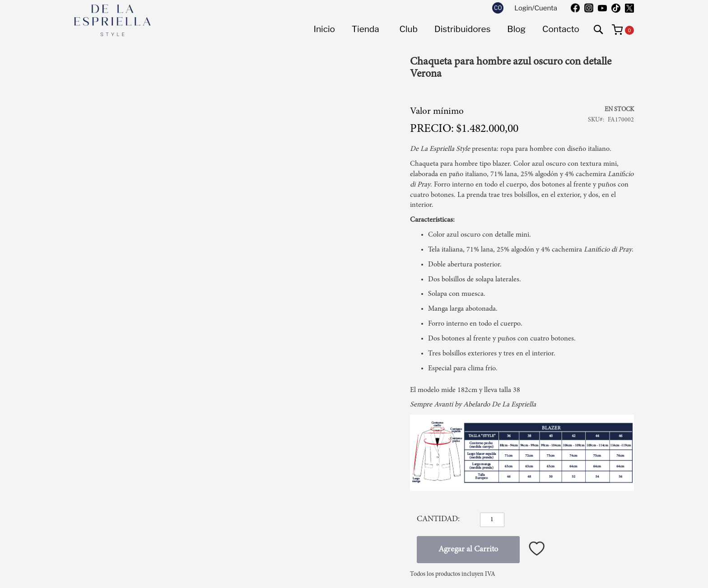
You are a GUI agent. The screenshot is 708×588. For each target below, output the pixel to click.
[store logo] (112, 20)
